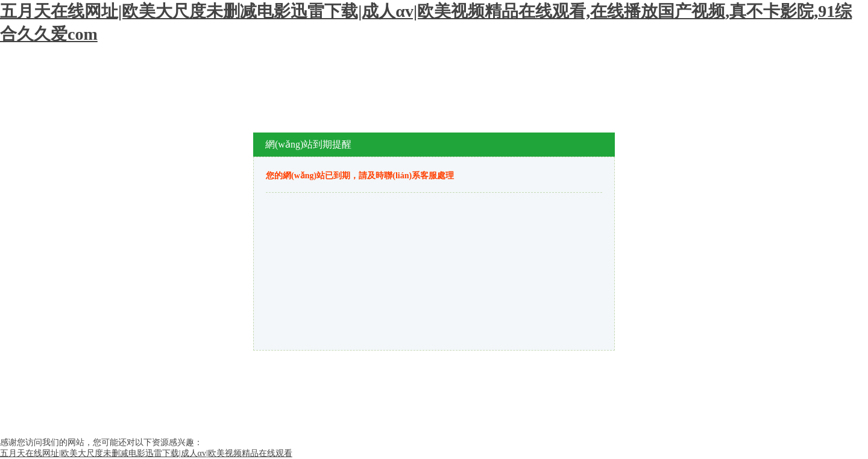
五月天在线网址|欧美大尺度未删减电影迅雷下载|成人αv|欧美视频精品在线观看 (146, 453)
